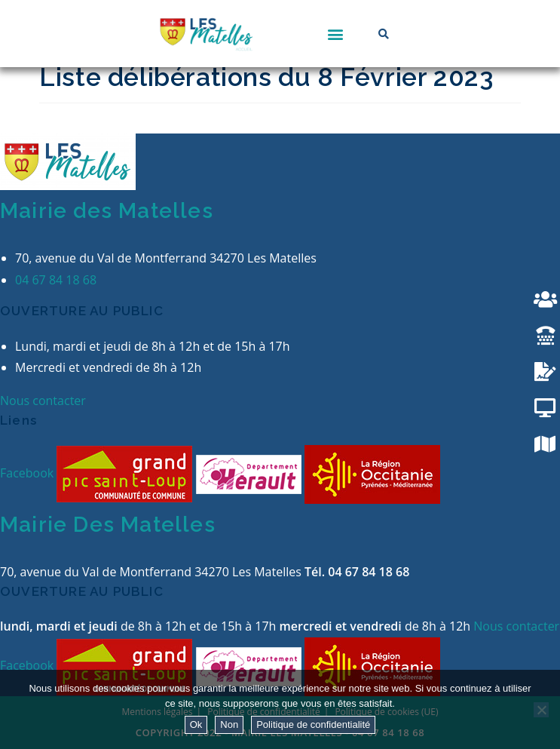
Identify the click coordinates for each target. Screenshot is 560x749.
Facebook (28, 473)
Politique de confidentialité (313, 724)
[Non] (541, 710)
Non (229, 724)
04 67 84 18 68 (56, 280)
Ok (196, 724)
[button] (336, 34)
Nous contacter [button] (43, 401)
